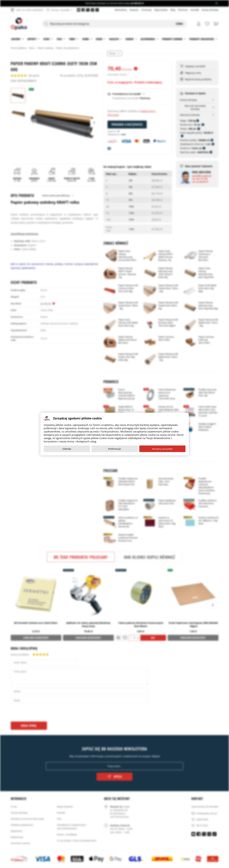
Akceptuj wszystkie (162, 449)
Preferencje (114, 449)
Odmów (67, 449)
